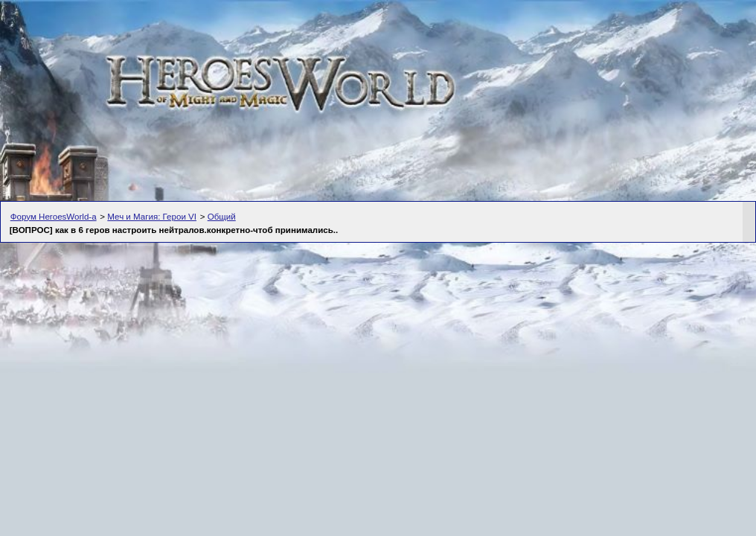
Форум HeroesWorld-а (54, 217)
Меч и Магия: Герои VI (152, 217)
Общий (222, 217)
